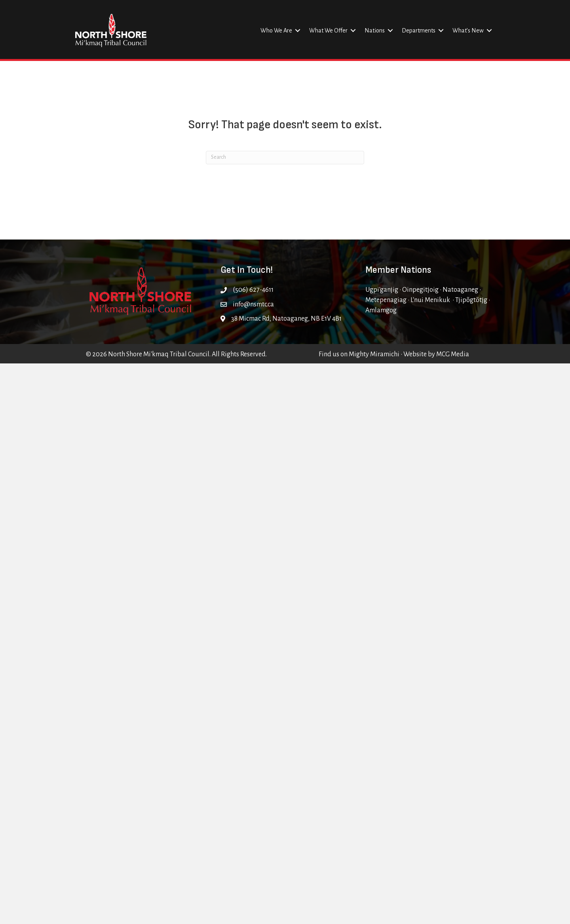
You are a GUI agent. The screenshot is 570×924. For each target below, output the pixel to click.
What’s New (468, 30)
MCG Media (453, 354)
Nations (375, 30)
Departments (419, 30)
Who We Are (276, 30)
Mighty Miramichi (374, 354)
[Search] (285, 158)
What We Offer (328, 30)
